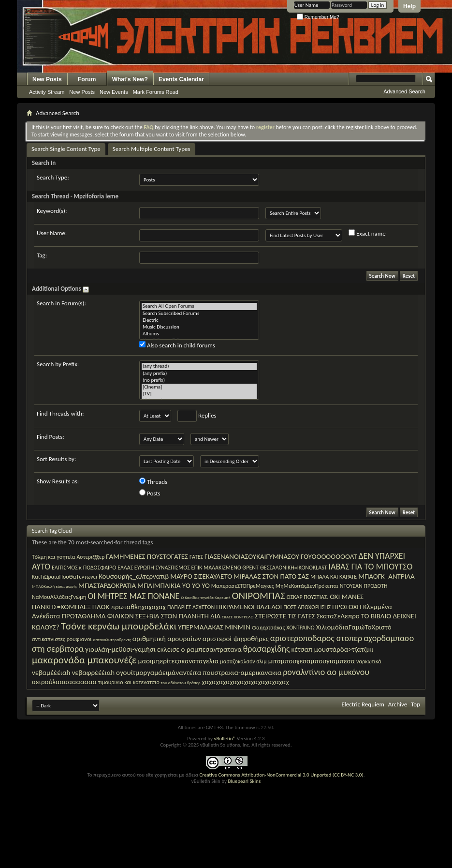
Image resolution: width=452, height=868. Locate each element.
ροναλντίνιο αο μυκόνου (326, 672)
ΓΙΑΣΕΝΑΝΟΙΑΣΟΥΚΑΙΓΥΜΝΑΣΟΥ (252, 556)
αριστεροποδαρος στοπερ (316, 638)
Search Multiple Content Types (152, 149)
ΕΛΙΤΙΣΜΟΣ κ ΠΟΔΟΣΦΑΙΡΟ (84, 568)
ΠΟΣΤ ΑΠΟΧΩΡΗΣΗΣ (307, 607)
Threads (153, 481)
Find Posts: (51, 437)
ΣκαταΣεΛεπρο (338, 616)
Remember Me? (318, 17)
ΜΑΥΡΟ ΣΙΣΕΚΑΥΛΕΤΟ (201, 576)
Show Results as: (58, 481)
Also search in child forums (177, 345)
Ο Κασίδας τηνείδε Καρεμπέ (205, 597)
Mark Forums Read (156, 92)
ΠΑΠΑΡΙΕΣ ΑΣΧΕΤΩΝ (191, 607)
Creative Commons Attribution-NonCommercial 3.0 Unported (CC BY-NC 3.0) (281, 775)
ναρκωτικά (369, 661)
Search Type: (53, 177)
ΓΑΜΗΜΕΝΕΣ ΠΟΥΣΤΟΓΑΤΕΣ (147, 556)
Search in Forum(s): (61, 303)
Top (416, 704)
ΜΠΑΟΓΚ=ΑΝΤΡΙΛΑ (386, 576)
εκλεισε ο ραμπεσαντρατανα (199, 649)
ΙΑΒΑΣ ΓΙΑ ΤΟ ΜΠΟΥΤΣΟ (371, 567)
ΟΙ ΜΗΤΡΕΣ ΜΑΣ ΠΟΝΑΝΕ (133, 596)
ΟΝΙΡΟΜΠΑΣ (259, 596)
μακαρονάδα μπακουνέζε (84, 660)
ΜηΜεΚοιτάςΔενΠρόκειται (307, 586)
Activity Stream (47, 92)
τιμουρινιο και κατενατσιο (129, 682)
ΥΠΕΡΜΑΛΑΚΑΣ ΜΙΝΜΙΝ (214, 627)
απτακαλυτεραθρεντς (112, 639)
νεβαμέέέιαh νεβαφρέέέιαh (73, 673)
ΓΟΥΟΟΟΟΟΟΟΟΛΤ (329, 556)
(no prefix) (199, 380)
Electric (199, 320)
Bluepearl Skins (244, 781)
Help (409, 6)
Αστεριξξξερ (90, 557)
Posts (150, 493)
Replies (197, 416)
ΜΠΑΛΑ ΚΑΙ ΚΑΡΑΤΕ (334, 577)
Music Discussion (199, 327)
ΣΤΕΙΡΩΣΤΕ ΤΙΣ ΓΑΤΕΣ (285, 616)
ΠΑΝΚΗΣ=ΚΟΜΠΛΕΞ (61, 607)
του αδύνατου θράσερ (181, 682)
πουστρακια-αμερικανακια (242, 673)
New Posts (47, 79)
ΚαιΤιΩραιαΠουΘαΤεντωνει (65, 577)
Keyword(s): (52, 211)
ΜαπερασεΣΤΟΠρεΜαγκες (243, 586)
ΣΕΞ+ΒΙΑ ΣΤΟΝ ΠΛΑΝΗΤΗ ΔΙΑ (178, 616)
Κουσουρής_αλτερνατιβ (134, 576)
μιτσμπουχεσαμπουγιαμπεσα (312, 661)
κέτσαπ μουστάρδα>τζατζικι (332, 649)
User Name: (52, 233)
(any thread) (199, 366)
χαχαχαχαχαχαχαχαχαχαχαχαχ (245, 682)
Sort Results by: (56, 459)
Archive (398, 704)
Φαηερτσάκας (268, 628)
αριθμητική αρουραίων (167, 639)
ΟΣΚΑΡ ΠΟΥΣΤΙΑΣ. (307, 597)
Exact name (367, 233)
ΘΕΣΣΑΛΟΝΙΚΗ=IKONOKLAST (294, 568)
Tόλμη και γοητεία (53, 557)
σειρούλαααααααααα (64, 682)
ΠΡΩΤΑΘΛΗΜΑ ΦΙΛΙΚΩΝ (98, 616)
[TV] (199, 394)
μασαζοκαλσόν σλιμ (243, 661)
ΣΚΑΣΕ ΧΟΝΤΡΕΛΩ (238, 617)
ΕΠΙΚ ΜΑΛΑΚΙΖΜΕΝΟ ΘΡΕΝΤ (225, 568)
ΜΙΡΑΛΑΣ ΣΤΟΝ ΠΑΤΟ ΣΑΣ (271, 576)
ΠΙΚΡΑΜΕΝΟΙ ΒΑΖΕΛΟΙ (249, 607)
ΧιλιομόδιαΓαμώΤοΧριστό (354, 627)
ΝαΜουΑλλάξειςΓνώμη (59, 597)
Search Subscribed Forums (199, 314)
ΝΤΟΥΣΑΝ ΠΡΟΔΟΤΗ (364, 586)
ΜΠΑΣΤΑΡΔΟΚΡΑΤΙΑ (107, 585)
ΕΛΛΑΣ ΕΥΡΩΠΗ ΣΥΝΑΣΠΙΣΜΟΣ (153, 568)
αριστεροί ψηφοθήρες (236, 639)
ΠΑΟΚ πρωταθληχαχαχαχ (129, 607)
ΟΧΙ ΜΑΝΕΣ (347, 597)
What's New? (130, 79)
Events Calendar (181, 79)
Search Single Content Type (66, 149)
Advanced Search (404, 91)
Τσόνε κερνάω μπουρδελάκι (119, 626)
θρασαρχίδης (267, 649)
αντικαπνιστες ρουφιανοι (62, 639)
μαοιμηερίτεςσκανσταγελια (178, 661)
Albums (199, 334)
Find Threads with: (60, 413)
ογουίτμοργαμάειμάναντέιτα (159, 673)
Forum (87, 79)
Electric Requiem (363, 704)
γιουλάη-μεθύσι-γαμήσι (120, 649)
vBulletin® (225, 739)
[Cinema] (199, 387)
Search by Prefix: (58, 364)
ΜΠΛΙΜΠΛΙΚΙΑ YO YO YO (174, 585)
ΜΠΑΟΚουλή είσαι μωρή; (54, 586)
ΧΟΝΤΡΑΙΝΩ (300, 628)
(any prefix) (199, 374)
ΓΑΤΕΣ (196, 557)
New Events (114, 92)
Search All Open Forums (199, 306)
